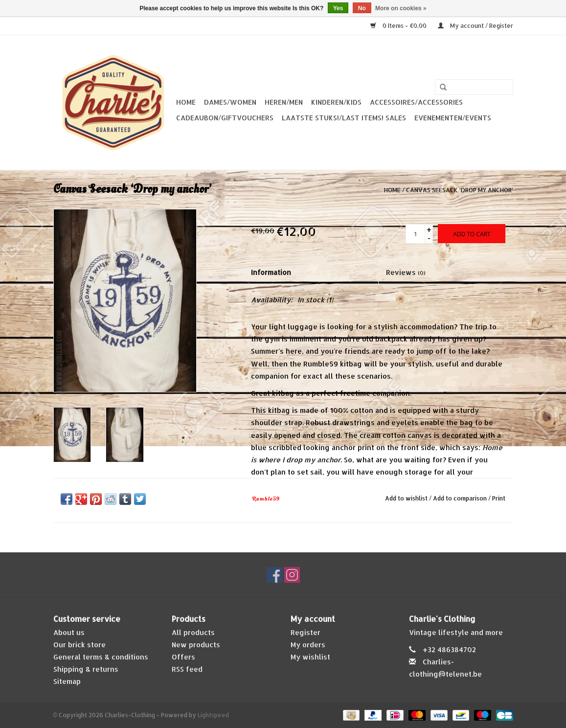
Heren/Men (284, 102)
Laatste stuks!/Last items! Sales (344, 118)
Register (306, 632)
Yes (338, 8)
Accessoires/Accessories (416, 102)
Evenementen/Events (453, 118)
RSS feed (187, 669)
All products (193, 632)
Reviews (406, 272)
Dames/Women (230, 102)
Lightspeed (213, 715)
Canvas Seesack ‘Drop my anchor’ (460, 190)
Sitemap (67, 681)
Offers (183, 657)
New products (196, 645)
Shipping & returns (86, 669)
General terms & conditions (101, 657)
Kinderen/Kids (336, 102)
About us (69, 632)
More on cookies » (401, 8)
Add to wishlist (406, 498)
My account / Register (475, 26)
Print (499, 498)
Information (271, 272)
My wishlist (310, 657)
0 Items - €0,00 (399, 26)
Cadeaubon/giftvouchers (225, 118)
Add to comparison (461, 498)
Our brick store (79, 645)
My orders (308, 645)
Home (186, 102)
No (362, 8)
